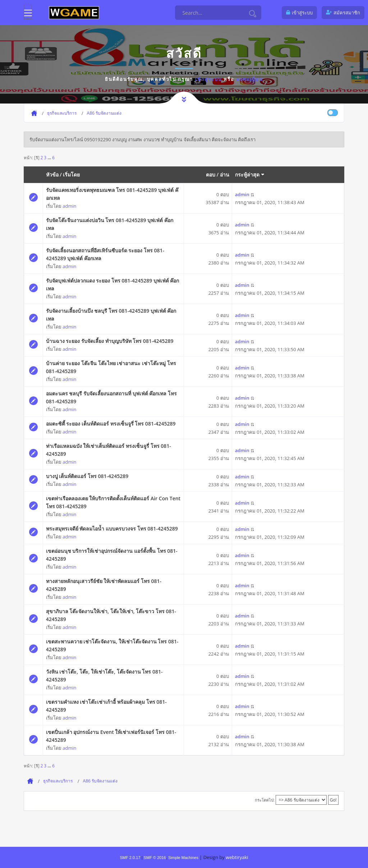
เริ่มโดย (71, 174)
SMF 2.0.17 (130, 858)
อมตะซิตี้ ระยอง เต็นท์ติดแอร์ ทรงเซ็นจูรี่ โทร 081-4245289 (111, 424)
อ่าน (225, 174)
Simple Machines (183, 858)
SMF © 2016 (155, 858)
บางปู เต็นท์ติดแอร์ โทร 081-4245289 (87, 476)
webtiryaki (237, 857)
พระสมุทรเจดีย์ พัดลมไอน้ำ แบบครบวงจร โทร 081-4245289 (112, 529)
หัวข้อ (52, 174)
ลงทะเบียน (250, 79)
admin (69, 206)
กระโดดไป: (265, 800)
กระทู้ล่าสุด (250, 174)
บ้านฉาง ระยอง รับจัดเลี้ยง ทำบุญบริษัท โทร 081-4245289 (110, 341)
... (50, 157)
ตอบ (211, 174)
